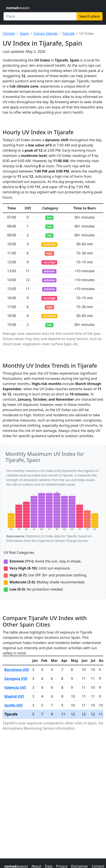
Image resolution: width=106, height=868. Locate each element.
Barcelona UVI (17, 670)
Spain (24, 33)
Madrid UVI (14, 696)
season (18, 8)
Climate (9, 33)
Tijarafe (68, 33)
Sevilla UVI (13, 705)
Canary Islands (46, 33)
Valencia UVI (15, 687)
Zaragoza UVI (16, 679)
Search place (89, 16)
